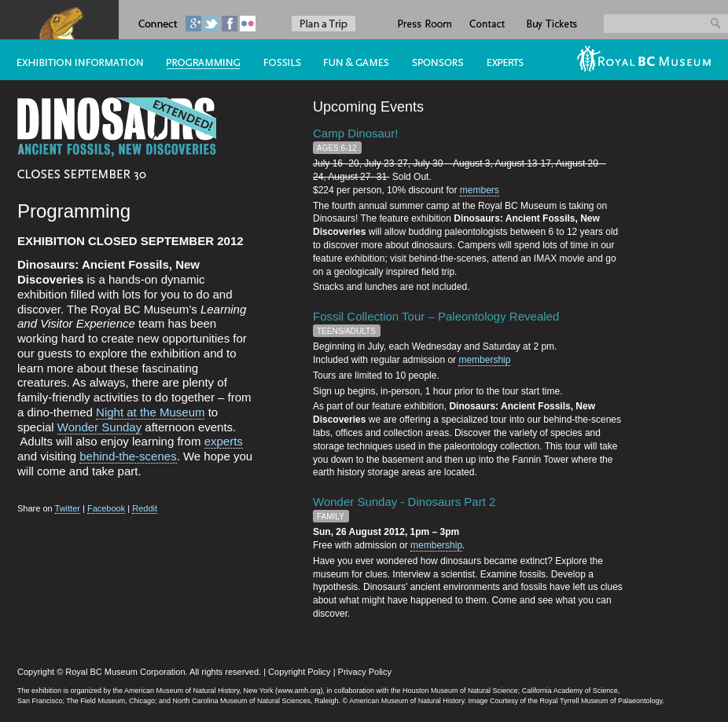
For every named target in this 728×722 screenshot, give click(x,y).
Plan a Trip (324, 24)
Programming (198, 60)
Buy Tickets (551, 20)
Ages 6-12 (337, 148)
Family (331, 517)
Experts (517, 60)
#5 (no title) (351, 60)
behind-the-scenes (128, 456)
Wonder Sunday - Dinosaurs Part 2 (404, 502)
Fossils (277, 60)
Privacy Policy (365, 672)
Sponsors (432, 60)
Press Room (423, 20)
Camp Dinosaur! (355, 133)
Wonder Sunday (99, 427)
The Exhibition (75, 60)
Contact (488, 20)
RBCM (647, 60)
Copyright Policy (299, 672)
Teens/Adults (346, 331)
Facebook (106, 508)
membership (484, 360)
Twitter (68, 508)
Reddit (145, 508)
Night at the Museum (150, 412)
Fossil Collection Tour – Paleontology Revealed (436, 316)
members (480, 190)
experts (224, 441)
